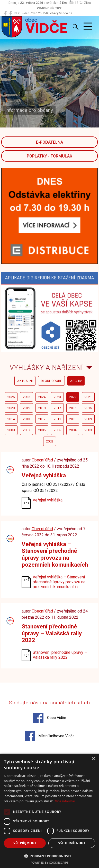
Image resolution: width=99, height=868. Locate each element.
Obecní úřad (42, 460)
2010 (73, 419)
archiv (76, 381)
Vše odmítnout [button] (72, 843)
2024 (42, 397)
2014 (11, 419)
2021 (88, 397)
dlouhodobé (51, 381)
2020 (11, 408)
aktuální (25, 381)
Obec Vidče (50, 718)
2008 (11, 430)
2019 (26, 408)
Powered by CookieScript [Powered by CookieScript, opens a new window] (49, 862)
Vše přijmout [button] (25, 843)
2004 (73, 430)
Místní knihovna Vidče (50, 736)
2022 (73, 397)
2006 (42, 430)
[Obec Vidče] (5, 13)
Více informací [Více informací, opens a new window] (66, 801)
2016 (73, 408)
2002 (50, 441)
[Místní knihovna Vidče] (11, 13)
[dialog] (49, 811)
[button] (49, 856)
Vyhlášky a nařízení (46, 368)
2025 (26, 397)
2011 (57, 419)
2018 (42, 408)
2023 (57, 397)
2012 (42, 419)
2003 (88, 430)
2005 (57, 430)
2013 (26, 419)
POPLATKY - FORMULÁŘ (49, 156)
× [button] (93, 759)
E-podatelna (49, 142)
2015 (88, 408)
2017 (57, 408)
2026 (11, 397)
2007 (26, 430)
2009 (88, 419)
